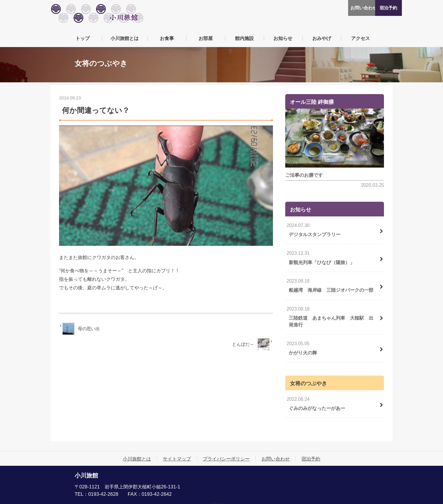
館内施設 (244, 40)
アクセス (360, 40)
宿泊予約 (375, 8)
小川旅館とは (125, 40)
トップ (83, 40)
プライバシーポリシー (226, 452)
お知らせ (283, 40)
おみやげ (322, 40)
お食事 (167, 40)
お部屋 (206, 40)
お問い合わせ (340, 8)
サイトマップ (177, 452)
